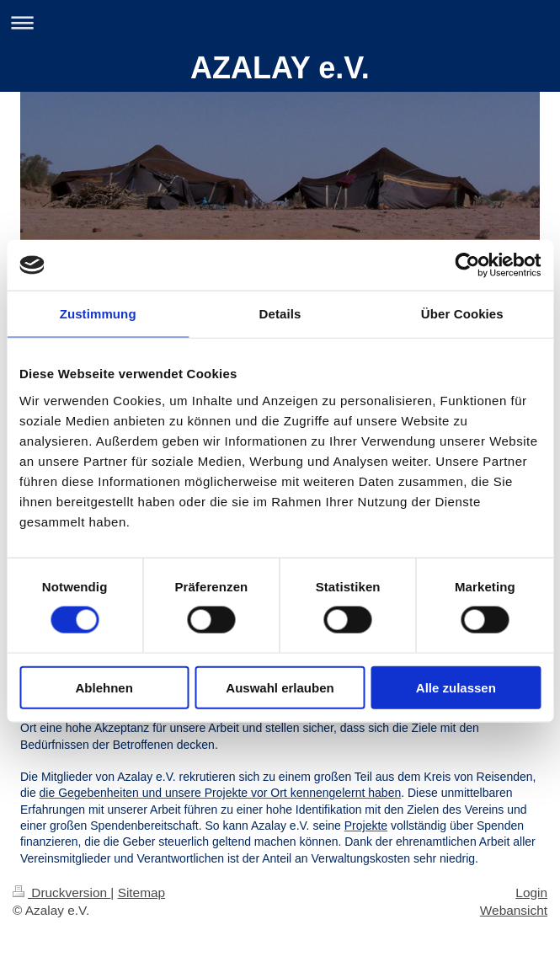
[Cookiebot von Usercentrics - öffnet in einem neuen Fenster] (467, 265)
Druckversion (61, 893)
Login (531, 893)
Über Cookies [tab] (462, 314)
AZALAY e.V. (280, 68)
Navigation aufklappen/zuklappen (280, 22)
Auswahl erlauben (280, 687)
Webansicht (514, 910)
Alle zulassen (456, 687)
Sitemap (141, 893)
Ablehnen (104, 687)
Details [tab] (280, 314)
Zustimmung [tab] (98, 314)
